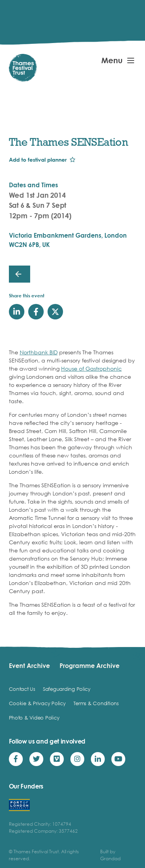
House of (73, 368)
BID (53, 352)
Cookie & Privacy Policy (37, 703)
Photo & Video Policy (34, 718)
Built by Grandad (110, 855)
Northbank (34, 352)
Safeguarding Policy (67, 689)
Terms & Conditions (96, 703)
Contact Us (22, 689)
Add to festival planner (38, 160)
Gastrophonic (104, 368)
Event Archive (29, 666)
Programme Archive (90, 666)
